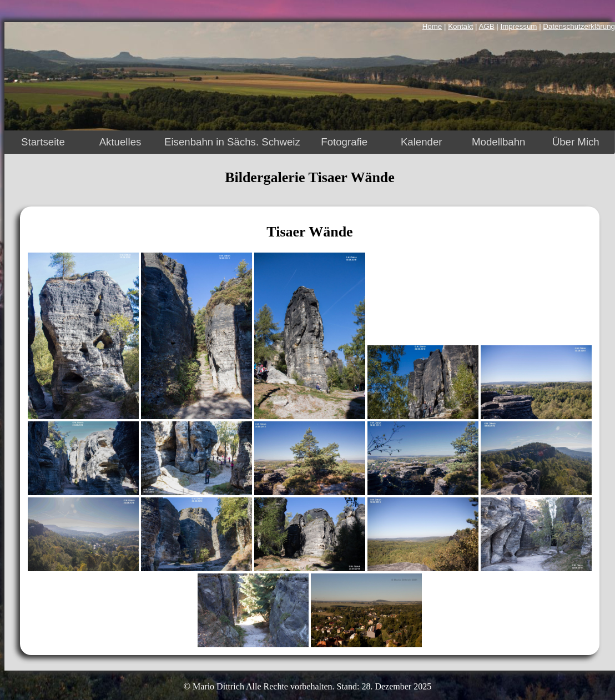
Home (432, 26)
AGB (487, 26)
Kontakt (460, 26)
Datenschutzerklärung (579, 26)
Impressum (519, 26)
